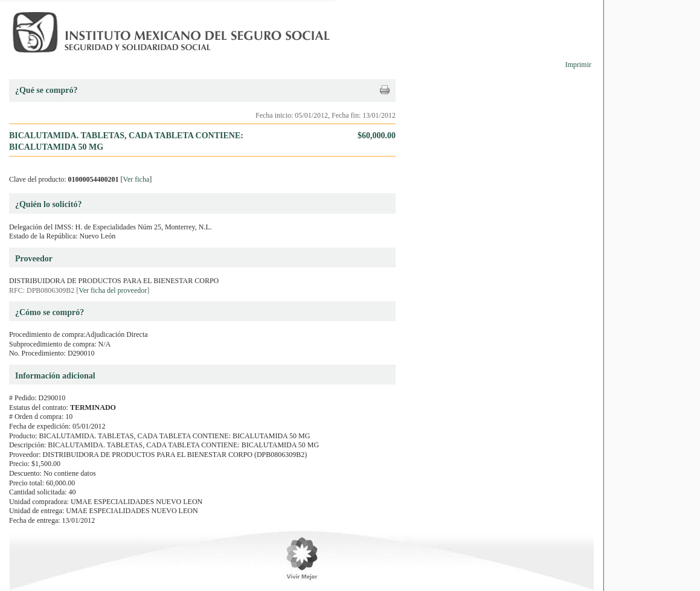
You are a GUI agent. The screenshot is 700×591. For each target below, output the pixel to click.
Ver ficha (136, 179)
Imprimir (578, 65)
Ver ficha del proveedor (113, 290)
